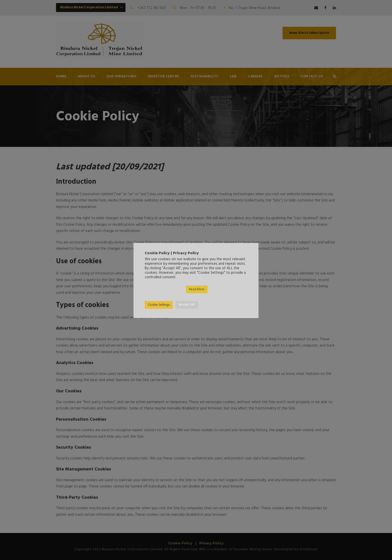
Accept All (187, 305)
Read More (197, 289)
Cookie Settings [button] (159, 305)
